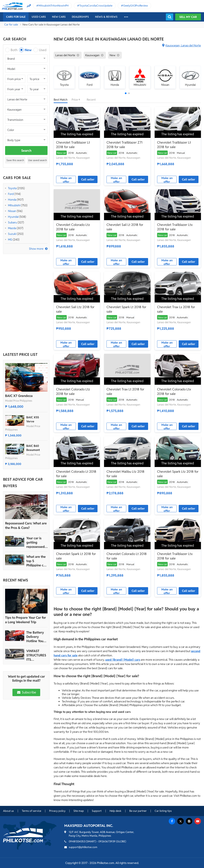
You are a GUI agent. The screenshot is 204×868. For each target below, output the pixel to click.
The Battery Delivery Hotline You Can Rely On (35, 637)
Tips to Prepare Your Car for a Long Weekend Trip (25, 620)
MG (10, 240)
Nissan (12, 211)
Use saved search (38, 160)
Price (77, 100)
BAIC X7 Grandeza (19, 396)
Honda (12, 200)
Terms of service (32, 811)
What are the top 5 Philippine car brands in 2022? (36, 561)
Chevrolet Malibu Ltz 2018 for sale (125, 474)
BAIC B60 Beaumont (33, 448)
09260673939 (107, 841)
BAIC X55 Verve (33, 419)
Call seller (88, 179)
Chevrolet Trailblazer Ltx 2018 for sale (175, 227)
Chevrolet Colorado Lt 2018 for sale (76, 474)
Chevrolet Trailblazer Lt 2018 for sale (73, 145)
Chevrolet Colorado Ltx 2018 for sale (174, 392)
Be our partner (138, 811)
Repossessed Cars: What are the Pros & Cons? (26, 526)
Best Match (61, 100)
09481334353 (77, 841)
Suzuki (12, 234)
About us (8, 811)
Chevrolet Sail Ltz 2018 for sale (75, 309)
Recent (91, 100)
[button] (126, 93)
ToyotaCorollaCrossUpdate (96, 6)
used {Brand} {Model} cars (123, 660)
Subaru (12, 222)
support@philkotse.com (83, 847)
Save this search (15, 160)
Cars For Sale (16, 17)
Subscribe (26, 692)
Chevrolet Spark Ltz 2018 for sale (178, 474)
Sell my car (188, 17)
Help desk (115, 811)
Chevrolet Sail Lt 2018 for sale (125, 227)
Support (97, 811)
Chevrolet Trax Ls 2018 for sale (176, 309)
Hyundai (13, 217)
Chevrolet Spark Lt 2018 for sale (126, 309)
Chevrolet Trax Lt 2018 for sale (125, 392)
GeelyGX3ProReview (136, 6)
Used (43, 50)
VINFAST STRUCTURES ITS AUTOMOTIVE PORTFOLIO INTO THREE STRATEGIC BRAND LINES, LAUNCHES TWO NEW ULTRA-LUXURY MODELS (37, 655)
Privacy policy (57, 811)
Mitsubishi (14, 205)
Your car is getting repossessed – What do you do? (37, 542)
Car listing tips (163, 811)
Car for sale (11, 25)
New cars (59, 17)
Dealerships (80, 17)
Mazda (12, 228)
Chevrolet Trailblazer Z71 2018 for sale (124, 145)
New (28, 50)
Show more (36, 249)
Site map (79, 811)
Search (26, 151)
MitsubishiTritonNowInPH (54, 6)
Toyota (12, 188)
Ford (11, 194)
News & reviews (106, 17)
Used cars (39, 17)
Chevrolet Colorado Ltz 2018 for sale (73, 227)
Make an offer (66, 180)
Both (14, 50)
